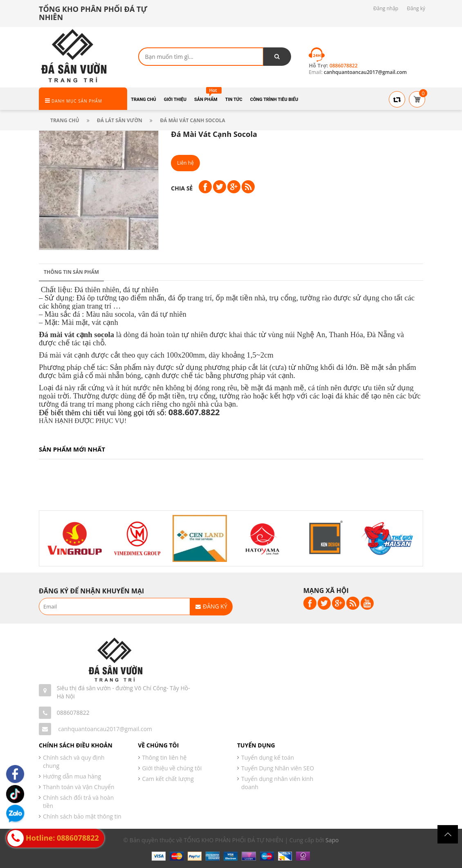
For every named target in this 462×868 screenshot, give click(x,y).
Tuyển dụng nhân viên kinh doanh (277, 783)
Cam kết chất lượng (168, 779)
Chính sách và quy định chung (74, 762)
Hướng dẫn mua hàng (72, 776)
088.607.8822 (194, 412)
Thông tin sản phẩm (71, 272)
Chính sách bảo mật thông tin (82, 816)
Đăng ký (416, 8)
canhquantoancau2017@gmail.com (105, 729)
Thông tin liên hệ (165, 757)
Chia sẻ (182, 188)
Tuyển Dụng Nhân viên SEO (278, 768)
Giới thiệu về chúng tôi (172, 768)
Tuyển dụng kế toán (268, 757)
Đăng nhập (386, 8)
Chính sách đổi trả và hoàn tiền (78, 802)
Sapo (332, 840)
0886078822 (73, 713)
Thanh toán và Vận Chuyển (79, 787)
